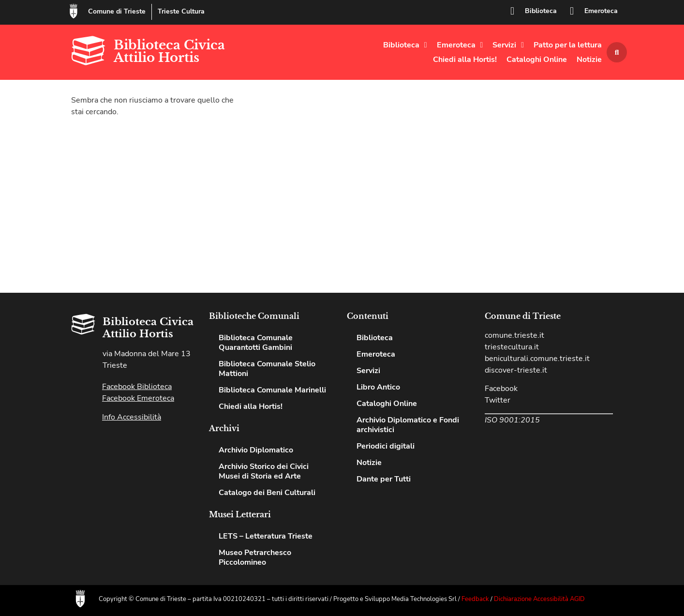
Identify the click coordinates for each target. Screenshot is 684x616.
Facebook (501, 389)
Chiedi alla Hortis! (465, 60)
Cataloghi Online (537, 60)
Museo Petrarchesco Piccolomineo (255, 557)
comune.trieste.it (514, 335)
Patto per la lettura (568, 45)
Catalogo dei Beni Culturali (267, 493)
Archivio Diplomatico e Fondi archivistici (408, 425)
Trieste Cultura (181, 11)
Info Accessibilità (132, 417)
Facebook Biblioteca (137, 387)
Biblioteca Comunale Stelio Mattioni (267, 369)
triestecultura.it (512, 347)
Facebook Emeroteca (138, 398)
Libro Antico (378, 387)
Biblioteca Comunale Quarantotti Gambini (256, 343)
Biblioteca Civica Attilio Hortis (169, 51)
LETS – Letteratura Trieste (266, 536)
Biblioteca (541, 11)
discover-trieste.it (516, 370)
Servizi (508, 45)
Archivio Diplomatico (256, 450)
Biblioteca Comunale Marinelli (272, 390)
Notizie (589, 60)
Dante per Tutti (384, 479)
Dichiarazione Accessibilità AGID (539, 599)
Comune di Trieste (117, 11)
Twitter (498, 400)
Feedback (475, 599)
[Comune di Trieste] (74, 11)
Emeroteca (601, 11)
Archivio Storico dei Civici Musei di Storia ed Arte (264, 471)
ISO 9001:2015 (512, 420)
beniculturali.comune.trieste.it (537, 359)
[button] (617, 52)
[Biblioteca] (512, 11)
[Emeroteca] (572, 11)
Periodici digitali (386, 446)
